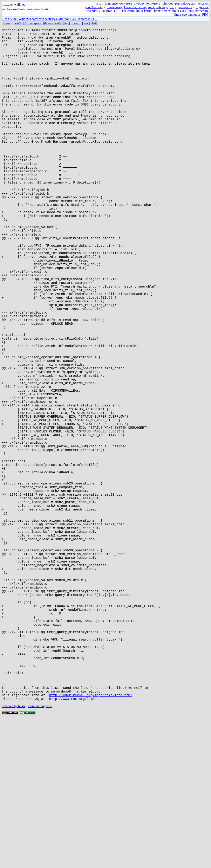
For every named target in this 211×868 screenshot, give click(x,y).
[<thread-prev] (32, 23)
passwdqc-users (185, 3)
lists (98, 3)
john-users (153, 3)
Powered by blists (13, 856)
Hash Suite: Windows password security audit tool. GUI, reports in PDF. (50, 19)
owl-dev (139, 3)
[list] (94, 23)
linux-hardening (198, 11)
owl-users (126, 3)
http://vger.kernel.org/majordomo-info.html (91, 844)
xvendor (92, 11)
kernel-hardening (135, 7)
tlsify (173, 7)
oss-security (115, 7)
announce (111, 3)
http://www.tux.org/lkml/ (73, 848)
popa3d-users (94, 7)
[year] (86, 23)
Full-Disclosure (124, 11)
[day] (66, 23)
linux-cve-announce (187, 15)
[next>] (17, 23)
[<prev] (7, 23)
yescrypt (203, 3)
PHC (205, 15)
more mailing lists (40, 856)
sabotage (162, 7)
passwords (185, 7)
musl (152, 7)
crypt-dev (202, 7)
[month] (76, 23)
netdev (166, 11)
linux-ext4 (179, 11)
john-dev (168, 3)
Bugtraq (107, 11)
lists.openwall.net (13, 4)
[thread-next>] (53, 23)
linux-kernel (144, 11)
